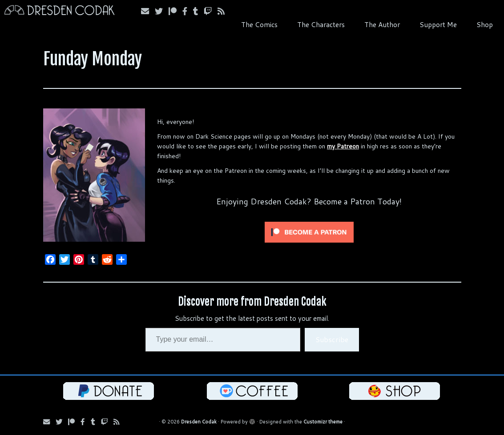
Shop (485, 24)
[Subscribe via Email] (148, 11)
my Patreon (343, 146)
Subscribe (332, 339)
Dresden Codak (199, 422)
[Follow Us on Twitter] (162, 11)
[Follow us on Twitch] (211, 11)
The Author (382, 24)
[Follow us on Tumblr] (198, 11)
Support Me (438, 24)
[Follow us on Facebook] (188, 11)
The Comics (259, 24)
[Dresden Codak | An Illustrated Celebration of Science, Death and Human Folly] (59, 11)
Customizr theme (323, 422)
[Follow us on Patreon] (175, 11)
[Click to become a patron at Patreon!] (309, 231)
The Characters (321, 24)
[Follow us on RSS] (224, 11)
